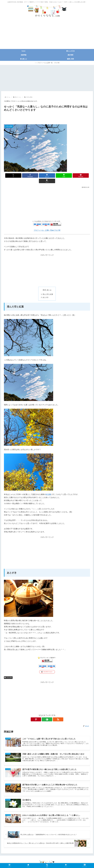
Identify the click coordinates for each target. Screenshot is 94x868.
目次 (44, 285)
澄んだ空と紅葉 (48, 289)
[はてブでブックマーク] (40, 175)
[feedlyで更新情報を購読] (47, 714)
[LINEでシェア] (54, 175)
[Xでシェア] (11, 175)
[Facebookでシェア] (25, 175)
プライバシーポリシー (36, 862)
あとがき (46, 292)
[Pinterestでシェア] (69, 175)
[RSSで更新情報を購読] (52, 714)
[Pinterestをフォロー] (43, 714)
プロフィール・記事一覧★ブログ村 (47, 225)
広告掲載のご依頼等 (59, 862)
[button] (83, 175)
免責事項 (48, 862)
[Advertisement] (47, 34)
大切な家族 (8, 672)
